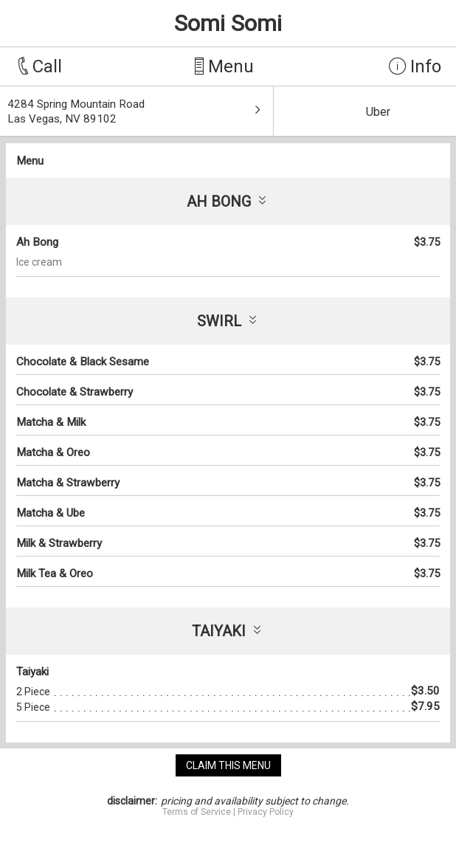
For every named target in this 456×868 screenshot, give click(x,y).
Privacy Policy (266, 812)
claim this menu (228, 765)
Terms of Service (197, 812)
